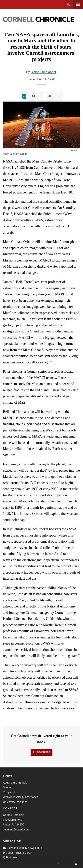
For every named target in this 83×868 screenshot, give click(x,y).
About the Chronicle (15, 783)
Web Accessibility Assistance (21, 797)
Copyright (9, 792)
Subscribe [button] (41, 752)
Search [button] (68, 4)
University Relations (15, 802)
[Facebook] (59, 864)
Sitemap (8, 787)
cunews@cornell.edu (16, 829)
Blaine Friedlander (44, 72)
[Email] (76, 864)
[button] (41, 125)
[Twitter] (67, 864)
